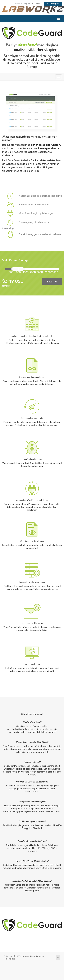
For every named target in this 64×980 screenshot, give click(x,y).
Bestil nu (52, 282)
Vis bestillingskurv (53, 4)
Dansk (19, 4)
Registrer (36, 4)
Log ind (27, 4)
